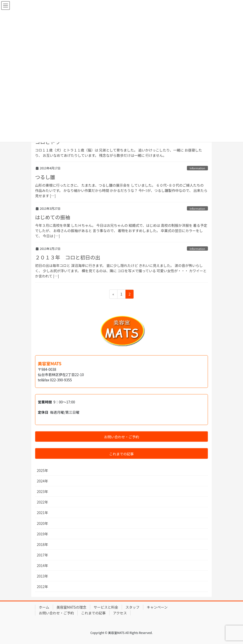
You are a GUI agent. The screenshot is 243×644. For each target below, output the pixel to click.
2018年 (42, 544)
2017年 (42, 555)
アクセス (120, 613)
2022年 (42, 502)
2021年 (42, 513)
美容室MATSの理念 (72, 607)
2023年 (42, 491)
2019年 (42, 534)
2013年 (42, 576)
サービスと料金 (106, 607)
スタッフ (133, 607)
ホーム (44, 607)
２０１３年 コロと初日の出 (68, 257)
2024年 (42, 481)
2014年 (42, 565)
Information (197, 168)
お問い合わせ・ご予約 (56, 613)
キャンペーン (157, 607)
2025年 (42, 470)
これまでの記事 (93, 613)
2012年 (42, 587)
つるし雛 (45, 177)
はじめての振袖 (53, 217)
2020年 (42, 523)
